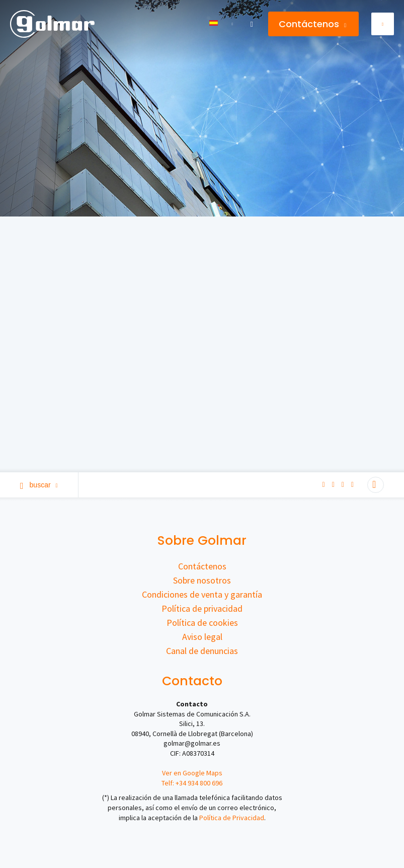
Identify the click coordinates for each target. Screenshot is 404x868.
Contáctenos (312, 24)
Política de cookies (202, 623)
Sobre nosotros (202, 580)
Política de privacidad (202, 608)
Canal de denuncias (202, 651)
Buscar (39, 485)
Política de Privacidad (232, 818)
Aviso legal (202, 637)
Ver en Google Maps (192, 773)
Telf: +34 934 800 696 (192, 783)
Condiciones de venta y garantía (202, 594)
